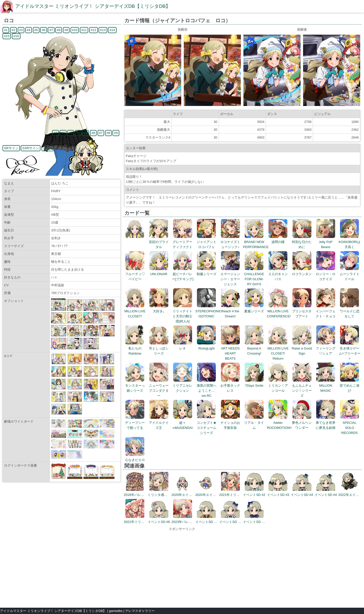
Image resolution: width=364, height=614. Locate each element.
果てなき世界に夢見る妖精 (326, 423)
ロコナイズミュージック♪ (230, 242)
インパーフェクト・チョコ (326, 311)
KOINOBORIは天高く (349, 242)
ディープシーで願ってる (135, 423)
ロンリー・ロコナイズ (326, 274)
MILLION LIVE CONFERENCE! (279, 311)
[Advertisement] (182, 567)
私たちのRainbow (135, 348)
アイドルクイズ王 (159, 423)
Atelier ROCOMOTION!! (279, 423)
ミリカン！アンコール (278, 386)
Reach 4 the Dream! (230, 311)
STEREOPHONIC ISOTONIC (209, 311)
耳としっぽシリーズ (159, 348)
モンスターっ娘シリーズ (135, 386)
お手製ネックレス (230, 386)
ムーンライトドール (350, 274)
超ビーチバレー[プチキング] (183, 274)
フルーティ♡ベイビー (135, 274)
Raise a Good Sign (302, 348)
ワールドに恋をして (350, 311)
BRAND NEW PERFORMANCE (256, 242)
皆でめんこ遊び (350, 386)
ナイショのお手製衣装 (230, 423)
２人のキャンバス (278, 274)
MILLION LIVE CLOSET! (135, 311)
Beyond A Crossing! (254, 348)
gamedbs (116, 611)
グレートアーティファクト (183, 242)
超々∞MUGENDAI (183, 423)
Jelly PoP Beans (326, 242)
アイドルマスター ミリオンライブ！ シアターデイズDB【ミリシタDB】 (93, 6)
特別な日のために (302, 242)
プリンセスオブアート (302, 311)
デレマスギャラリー (140, 611)
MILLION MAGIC (326, 386)
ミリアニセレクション (183, 386)
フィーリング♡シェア (326, 348)
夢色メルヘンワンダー (302, 423)
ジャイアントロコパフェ (207, 242)
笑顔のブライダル (159, 242)
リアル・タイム (254, 423)
